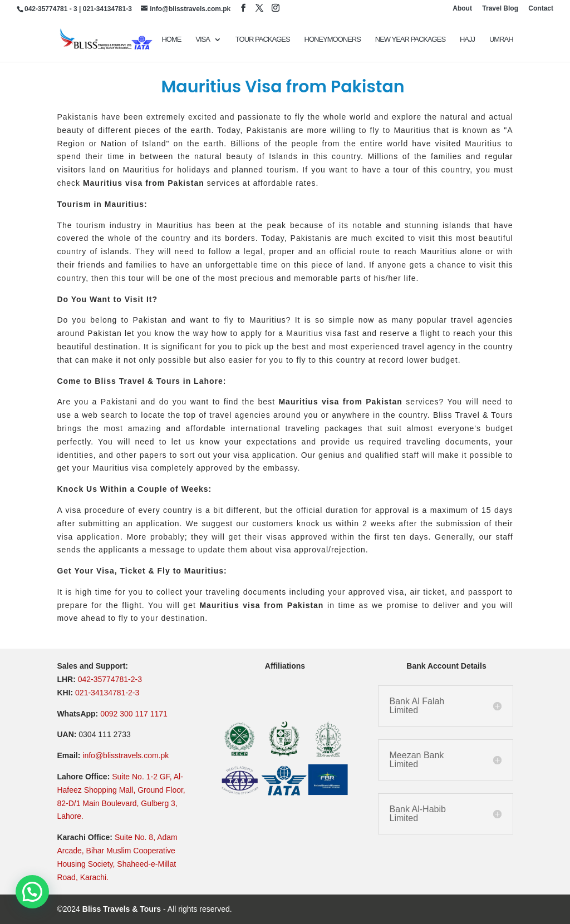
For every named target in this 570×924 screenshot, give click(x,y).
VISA (203, 39)
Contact (541, 9)
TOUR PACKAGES (263, 39)
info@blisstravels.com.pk (126, 755)
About (462, 9)
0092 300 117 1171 (134, 714)
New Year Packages (410, 39)
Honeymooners (333, 39)
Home (171, 39)
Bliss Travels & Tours (122, 909)
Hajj (467, 39)
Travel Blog (500, 9)
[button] (32, 892)
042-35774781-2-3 (110, 679)
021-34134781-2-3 (107, 693)
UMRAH (501, 39)
